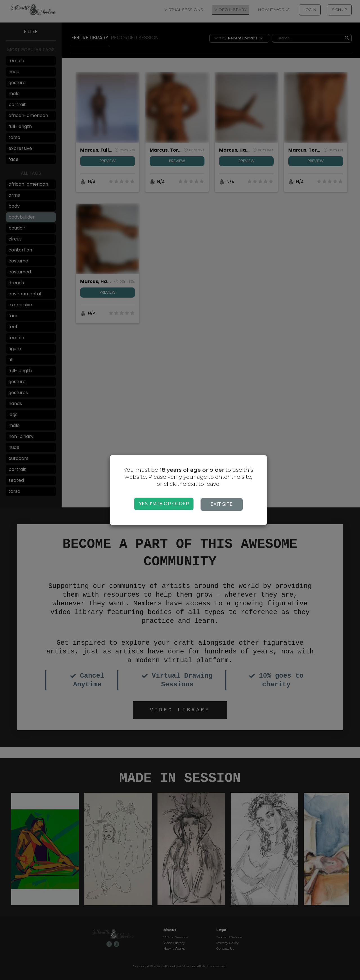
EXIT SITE (224, 504)
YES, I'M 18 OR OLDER (164, 504)
